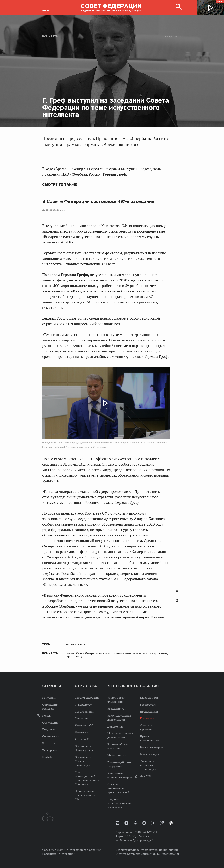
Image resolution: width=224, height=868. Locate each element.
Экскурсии (49, 750)
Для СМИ (146, 776)
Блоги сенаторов (151, 747)
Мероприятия (117, 755)
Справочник (51, 736)
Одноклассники (177, 600)
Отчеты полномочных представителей (118, 788)
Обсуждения (51, 722)
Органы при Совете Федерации (83, 761)
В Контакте (177, 591)
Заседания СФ (117, 709)
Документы (115, 726)
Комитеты (50, 37)
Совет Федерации (87, 698)
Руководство (83, 705)
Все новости (148, 705)
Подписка (49, 729)
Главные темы (150, 698)
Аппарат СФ (83, 739)
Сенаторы (81, 718)
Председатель (149, 711)
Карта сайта (50, 743)
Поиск (46, 715)
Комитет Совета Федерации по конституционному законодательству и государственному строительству (117, 655)
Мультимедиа (149, 754)
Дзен (126, 823)
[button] (46, 7)
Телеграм (153, 823)
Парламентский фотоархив (171, 823)
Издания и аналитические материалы (119, 803)
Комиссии (81, 732)
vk (117, 823)
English (47, 757)
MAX (144, 823)
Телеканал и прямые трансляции (148, 765)
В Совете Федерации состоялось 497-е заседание (98, 201)
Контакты (49, 698)
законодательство (76, 644)
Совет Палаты (84, 711)
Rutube (162, 823)
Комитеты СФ (84, 725)
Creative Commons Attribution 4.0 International (147, 854)
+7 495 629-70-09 (145, 832)
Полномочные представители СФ (85, 795)
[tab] (177, 602)
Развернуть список (177, 610)
